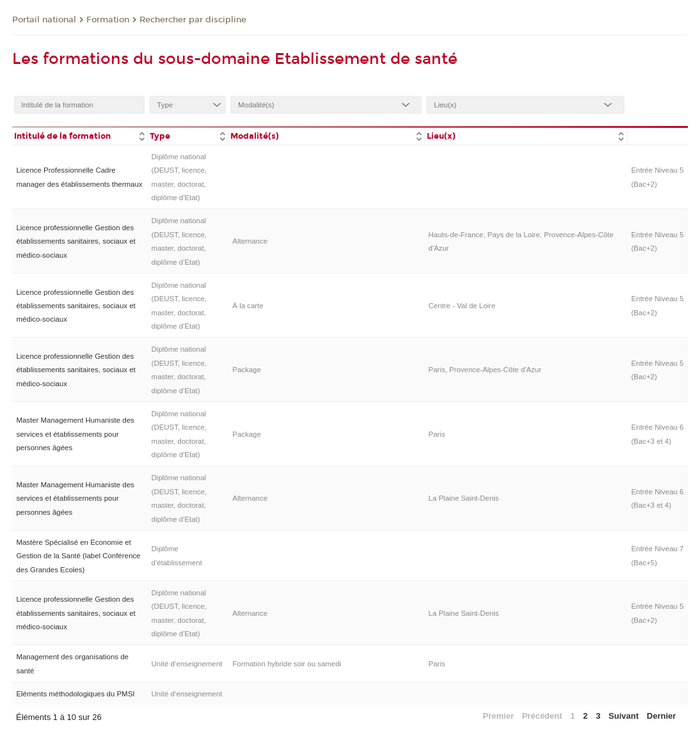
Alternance (250, 241)
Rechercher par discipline (193, 20)
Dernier (662, 716)
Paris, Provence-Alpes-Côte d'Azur (485, 370)
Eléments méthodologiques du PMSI (75, 694)
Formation (108, 20)
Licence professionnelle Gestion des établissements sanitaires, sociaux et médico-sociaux (76, 241)
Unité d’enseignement (187, 664)
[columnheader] (80, 135)
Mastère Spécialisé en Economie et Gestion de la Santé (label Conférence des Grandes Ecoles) (78, 556)
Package (247, 370)
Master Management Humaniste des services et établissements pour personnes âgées (75, 434)
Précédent (542, 716)
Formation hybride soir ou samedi (287, 664)
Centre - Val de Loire (462, 306)
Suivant (624, 716)
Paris (437, 434)
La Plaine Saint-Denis (464, 498)
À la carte (248, 306)
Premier (498, 716)
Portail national (44, 20)
